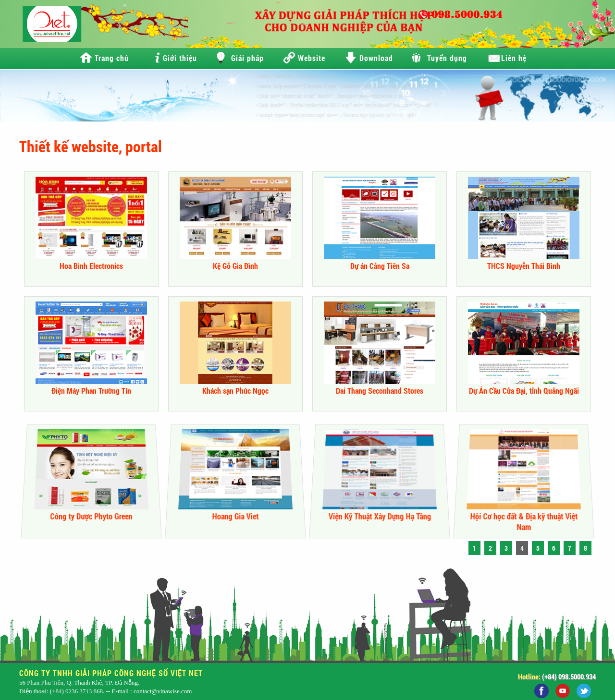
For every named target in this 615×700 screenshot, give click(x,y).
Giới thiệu (180, 58)
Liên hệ (514, 58)
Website (312, 58)
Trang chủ (112, 58)
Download (376, 58)
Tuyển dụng (447, 58)
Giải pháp (247, 58)
